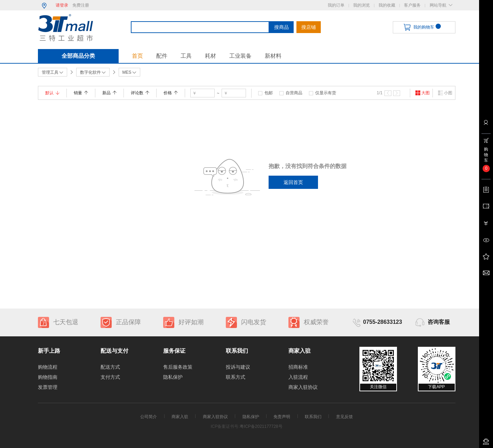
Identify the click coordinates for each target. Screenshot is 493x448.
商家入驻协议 (303, 387)
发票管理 (48, 387)
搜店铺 (309, 27)
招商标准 (298, 367)
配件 (162, 56)
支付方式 (110, 377)
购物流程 (48, 367)
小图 (445, 93)
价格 (171, 93)
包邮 (269, 93)
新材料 (273, 56)
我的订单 (336, 5)
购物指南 (48, 377)
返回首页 (293, 182)
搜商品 (281, 27)
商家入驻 (180, 417)
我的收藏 (387, 5)
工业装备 (240, 56)
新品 (109, 93)
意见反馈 (344, 417)
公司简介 (149, 417)
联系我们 (313, 417)
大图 (422, 93)
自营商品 (294, 93)
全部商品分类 (78, 56)
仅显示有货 (326, 93)
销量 (81, 93)
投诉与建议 (238, 367)
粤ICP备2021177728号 (261, 426)
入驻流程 (298, 377)
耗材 (210, 56)
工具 (186, 56)
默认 (52, 93)
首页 (137, 56)
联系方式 (236, 377)
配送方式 (110, 367)
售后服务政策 (178, 367)
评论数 (140, 93)
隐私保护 (173, 377)
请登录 (62, 5)
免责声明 (282, 417)
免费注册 (81, 5)
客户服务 (412, 5)
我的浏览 (361, 5)
